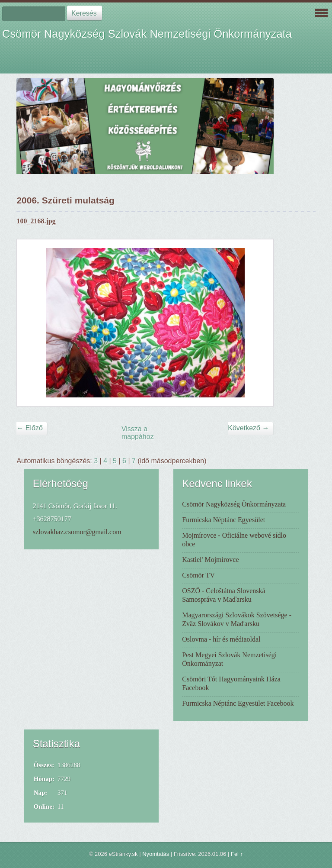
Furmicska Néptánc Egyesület (223, 520)
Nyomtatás (156, 854)
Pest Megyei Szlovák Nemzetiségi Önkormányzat (229, 659)
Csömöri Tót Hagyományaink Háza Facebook (231, 683)
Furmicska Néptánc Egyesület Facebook (238, 703)
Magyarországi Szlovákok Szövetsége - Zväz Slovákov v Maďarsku (237, 619)
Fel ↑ (237, 854)
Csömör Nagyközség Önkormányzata (234, 504)
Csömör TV (198, 575)
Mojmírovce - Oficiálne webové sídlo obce (234, 540)
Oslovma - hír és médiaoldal (221, 639)
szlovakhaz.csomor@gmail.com (77, 532)
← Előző (29, 428)
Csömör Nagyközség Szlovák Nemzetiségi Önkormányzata (147, 34)
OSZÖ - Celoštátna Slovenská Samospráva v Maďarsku (223, 595)
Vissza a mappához (138, 433)
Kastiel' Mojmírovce (210, 560)
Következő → (248, 428)
